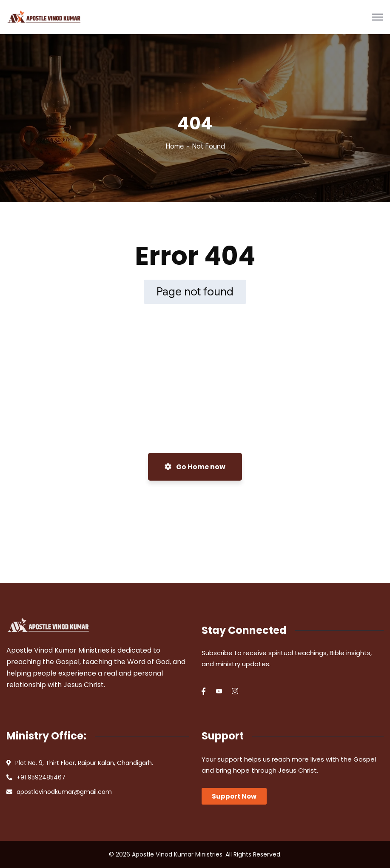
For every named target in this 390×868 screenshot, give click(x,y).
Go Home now (195, 467)
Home (175, 146)
